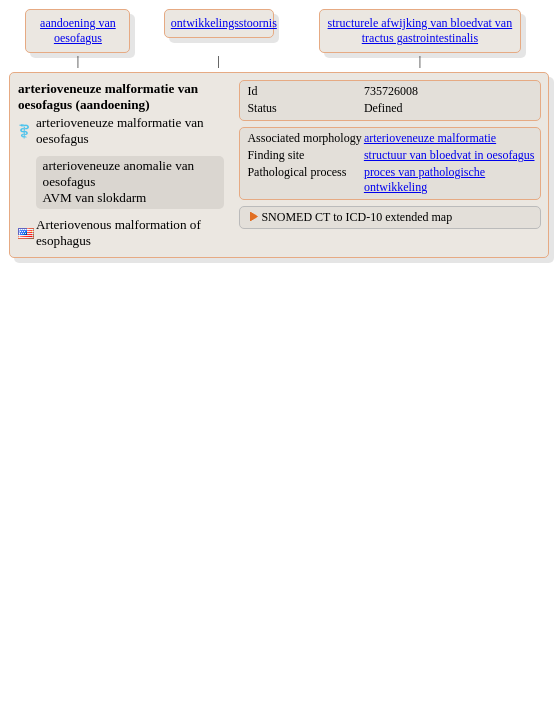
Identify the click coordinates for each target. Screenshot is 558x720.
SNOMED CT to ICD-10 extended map (356, 217)
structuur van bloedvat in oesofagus (449, 155)
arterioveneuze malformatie (430, 138)
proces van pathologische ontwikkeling (424, 179)
